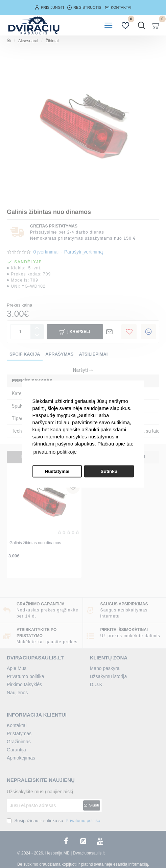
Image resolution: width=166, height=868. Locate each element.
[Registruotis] (84, 8)
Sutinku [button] (109, 471)
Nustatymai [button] (57, 471)
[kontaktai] (118, 8)
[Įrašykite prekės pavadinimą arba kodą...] (141, 25)
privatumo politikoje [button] (55, 452)
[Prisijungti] (49, 8)
